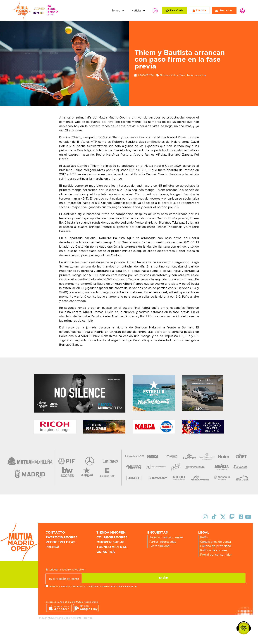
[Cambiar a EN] (155, 11)
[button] (118, 11)
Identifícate (242, 11)
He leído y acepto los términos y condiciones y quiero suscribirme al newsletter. (93, 586)
